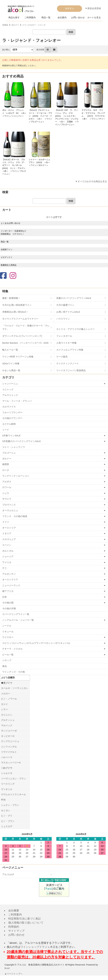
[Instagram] (13, 276)
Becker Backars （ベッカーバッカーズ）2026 (25, 343)
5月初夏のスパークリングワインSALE (22, 441)
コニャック (8, 389)
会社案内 (62, 17)
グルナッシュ (8, 720)
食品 (5, 666)
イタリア (7, 533)
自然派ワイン (7, 250)
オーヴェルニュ (10, 510)
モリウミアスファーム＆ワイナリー (20, 319)
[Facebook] (3, 276)
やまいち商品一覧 (11, 370)
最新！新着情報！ (11, 298)
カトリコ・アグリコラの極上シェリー (75, 329)
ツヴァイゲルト (9, 752)
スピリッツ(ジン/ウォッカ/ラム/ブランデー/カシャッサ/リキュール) (36, 643)
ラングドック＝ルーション (16, 476)
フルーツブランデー (12, 412)
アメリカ (7, 562)
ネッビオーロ (8, 736)
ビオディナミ (7, 257)
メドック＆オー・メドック (34, 25)
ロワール (7, 487)
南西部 (6, 464)
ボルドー (15, 25)
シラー (4, 709)
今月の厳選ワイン (65, 305)
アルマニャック (10, 395)
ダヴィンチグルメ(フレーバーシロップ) (22, 336)
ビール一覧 (8, 655)
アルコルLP (8, 874)
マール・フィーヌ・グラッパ (17, 401)
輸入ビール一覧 (10, 350)
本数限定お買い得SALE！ (15, 312)
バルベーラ (7, 757)
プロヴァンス (9, 505)
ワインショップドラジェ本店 (38, 947)
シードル (7, 626)
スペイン (7, 545)
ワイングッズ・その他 (14, 672)
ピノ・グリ (7, 816)
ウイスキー (8, 637)
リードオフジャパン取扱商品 (71, 370)
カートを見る (94, 17)
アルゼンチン (9, 574)
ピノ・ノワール (9, 699)
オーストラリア (10, 580)
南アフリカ (8, 591)
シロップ (7, 660)
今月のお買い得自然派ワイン (17, 305)
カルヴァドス (9, 407)
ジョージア (8, 556)
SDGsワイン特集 (11, 363)
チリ (5, 568)
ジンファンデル (9, 747)
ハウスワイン (63, 319)
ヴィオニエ (7, 789)
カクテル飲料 (9, 424)
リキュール (8, 631)
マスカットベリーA (11, 763)
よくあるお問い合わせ (11, 223)
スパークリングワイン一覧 (16, 614)
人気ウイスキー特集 (66, 343)
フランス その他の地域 (15, 516)
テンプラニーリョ (10, 741)
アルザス (7, 482)
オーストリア (9, 528)
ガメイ (4, 704)
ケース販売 (62, 357)
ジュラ (6, 493)
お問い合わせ (78, 17)
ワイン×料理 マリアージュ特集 (18, 357)
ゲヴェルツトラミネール (13, 794)
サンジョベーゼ (9, 731)
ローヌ (6, 470)
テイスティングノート (68, 363)
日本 (5, 597)
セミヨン (6, 810)
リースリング (8, 784)
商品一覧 (46, 17)
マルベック (7, 725)
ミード (6, 430)
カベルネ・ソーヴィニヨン (15, 688)
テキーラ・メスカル (12, 649)
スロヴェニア (9, 539)
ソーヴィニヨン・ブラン (13, 779)
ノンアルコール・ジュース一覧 (18, 620)
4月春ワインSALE (11, 435)
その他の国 (8, 603)
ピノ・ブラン (8, 821)
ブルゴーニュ (9, 453)
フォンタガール (64, 336)
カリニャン (7, 715)
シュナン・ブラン (10, 805)
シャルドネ (7, 773)
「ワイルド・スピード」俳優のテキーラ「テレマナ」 (26, 327)
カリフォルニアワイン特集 (70, 350)
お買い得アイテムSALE (68, 312)
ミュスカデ (7, 826)
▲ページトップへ (14, 974)
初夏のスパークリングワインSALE (74, 298)
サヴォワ (7, 499)
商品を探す (14, 17)
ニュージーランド (11, 585)
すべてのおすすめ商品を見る (92, 181)
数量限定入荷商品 (9, 265)
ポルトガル (8, 551)
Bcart (7, 968)
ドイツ (6, 522)
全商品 (5, 25)
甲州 (3, 800)
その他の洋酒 (9, 608)
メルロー (6, 693)
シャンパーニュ (10, 384)
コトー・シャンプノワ (14, 447)
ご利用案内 (30, 17)
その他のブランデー (12, 418)
